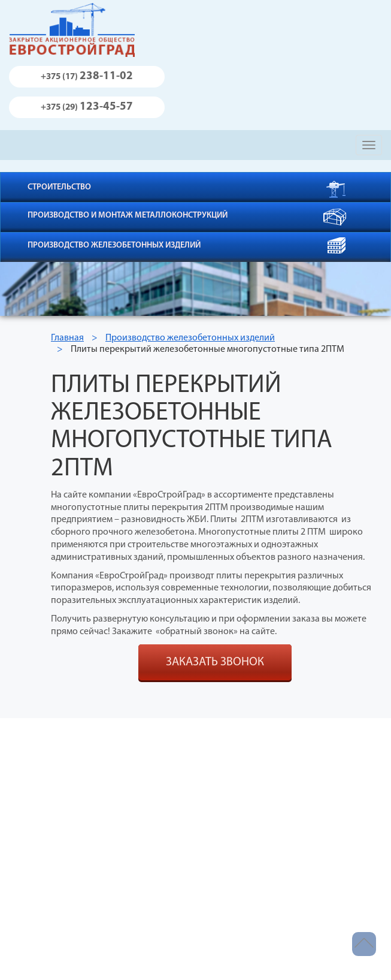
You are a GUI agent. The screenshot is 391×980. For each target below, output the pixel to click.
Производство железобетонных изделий (114, 245)
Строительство (59, 187)
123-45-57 (87, 107)
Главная (67, 338)
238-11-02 (87, 76)
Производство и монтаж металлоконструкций (128, 215)
